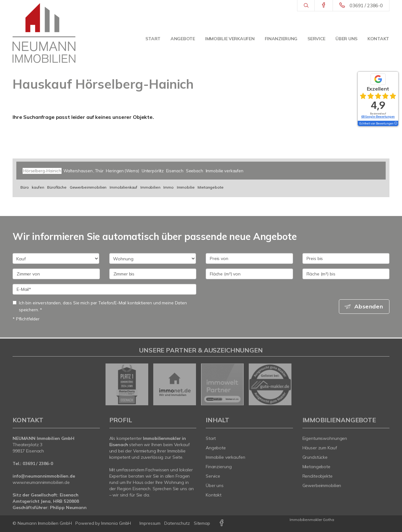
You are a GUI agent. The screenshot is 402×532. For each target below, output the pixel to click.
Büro (24, 187)
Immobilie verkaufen (230, 39)
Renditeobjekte (318, 476)
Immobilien (150, 187)
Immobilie (186, 187)
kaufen (38, 187)
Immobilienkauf (123, 187)
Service (316, 39)
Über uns (346, 39)
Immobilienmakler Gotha (312, 520)
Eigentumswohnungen (325, 438)
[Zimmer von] (56, 274)
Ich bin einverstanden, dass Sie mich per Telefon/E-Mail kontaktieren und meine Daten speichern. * (100, 306)
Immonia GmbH (116, 523)
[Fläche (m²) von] (249, 274)
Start (153, 39)
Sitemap (202, 523)
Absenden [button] (369, 307)
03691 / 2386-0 (366, 6)
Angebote (183, 39)
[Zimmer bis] (153, 274)
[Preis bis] (346, 258)
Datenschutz (177, 523)
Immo (168, 187)
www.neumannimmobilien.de (41, 482)
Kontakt (378, 39)
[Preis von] (249, 258)
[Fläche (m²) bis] (346, 274)
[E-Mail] (104, 289)
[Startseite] (44, 33)
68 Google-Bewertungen (378, 116)
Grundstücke (315, 457)
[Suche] (306, 6)
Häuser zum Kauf (320, 448)
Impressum (150, 523)
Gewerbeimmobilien (88, 187)
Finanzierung (281, 39)
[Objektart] (153, 258)
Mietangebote (210, 187)
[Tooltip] (395, 124)
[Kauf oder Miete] (56, 258)
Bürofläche (57, 187)
